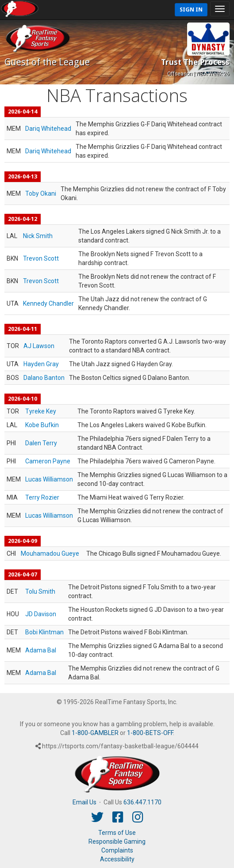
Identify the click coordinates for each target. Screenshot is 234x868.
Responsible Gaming (117, 841)
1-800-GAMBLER (95, 733)
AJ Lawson (39, 346)
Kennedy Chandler (48, 303)
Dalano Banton (44, 378)
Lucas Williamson (49, 479)
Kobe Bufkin (42, 425)
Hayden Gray (41, 364)
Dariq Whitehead (48, 129)
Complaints (117, 850)
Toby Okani (41, 193)
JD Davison (41, 614)
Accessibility (117, 859)
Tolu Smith (40, 591)
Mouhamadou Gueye (50, 553)
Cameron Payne (48, 461)
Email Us (84, 802)
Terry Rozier (42, 497)
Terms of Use (117, 833)
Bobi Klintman (44, 632)
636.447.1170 (142, 802)
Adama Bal (41, 650)
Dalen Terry (41, 443)
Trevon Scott (41, 258)
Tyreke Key (41, 411)
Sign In (191, 9)
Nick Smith (38, 236)
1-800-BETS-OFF (150, 733)
